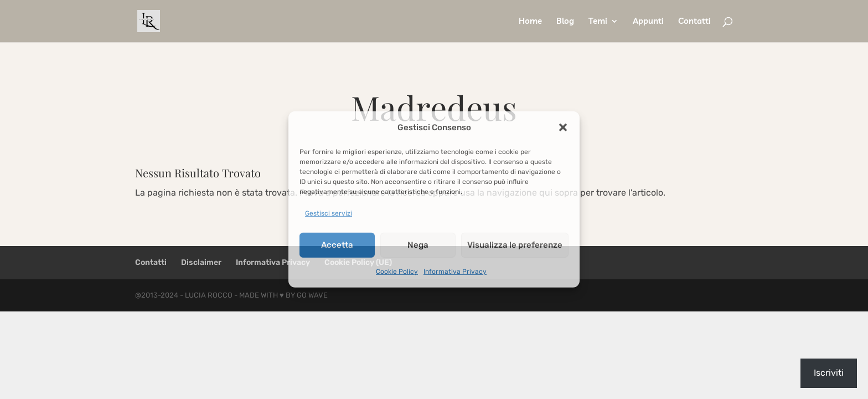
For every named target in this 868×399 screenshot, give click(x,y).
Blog (565, 22)
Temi (598, 22)
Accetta (337, 245)
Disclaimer (201, 262)
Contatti (694, 22)
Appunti (648, 22)
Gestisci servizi (329, 213)
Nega (418, 245)
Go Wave (312, 295)
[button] (563, 127)
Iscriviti (829, 373)
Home (530, 22)
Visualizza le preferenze (515, 245)
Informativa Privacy (455, 271)
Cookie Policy (397, 271)
